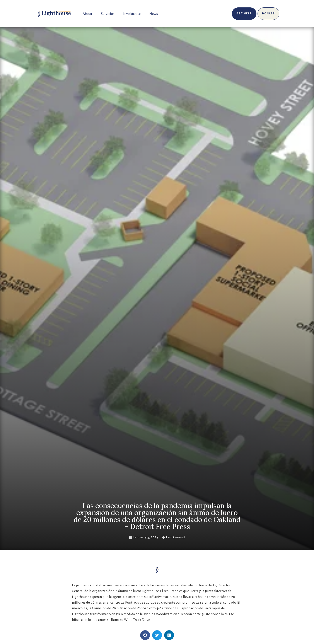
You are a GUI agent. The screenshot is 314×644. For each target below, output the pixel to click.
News (154, 14)
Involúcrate (132, 14)
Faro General (175, 537)
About (87, 14)
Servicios (108, 14)
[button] (145, 635)
